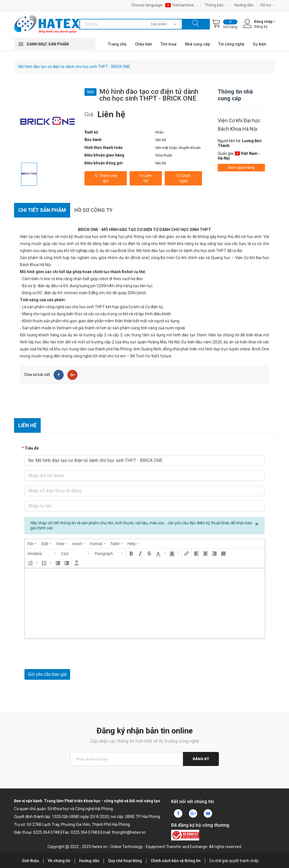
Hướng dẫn (244, 5)
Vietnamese (182, 5)
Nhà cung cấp (197, 44)
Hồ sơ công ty (93, 210)
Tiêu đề (32, 448)
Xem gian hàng (241, 167)
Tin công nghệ (231, 44)
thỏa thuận (164, 155)
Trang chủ (117, 44)
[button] (42, 554)
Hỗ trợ (268, 5)
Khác (160, 132)
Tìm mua (168, 44)
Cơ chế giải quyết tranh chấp (234, 861)
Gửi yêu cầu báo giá (47, 674)
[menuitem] (32, 544)
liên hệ (161, 140)
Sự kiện (260, 44)
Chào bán (144, 44)
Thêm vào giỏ (106, 178)
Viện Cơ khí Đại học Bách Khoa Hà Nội (239, 125)
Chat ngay (183, 178)
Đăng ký (201, 759)
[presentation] (32, 544)
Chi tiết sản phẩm (42, 210)
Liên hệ (146, 178)
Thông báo (216, 5)
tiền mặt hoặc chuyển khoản (178, 148)
